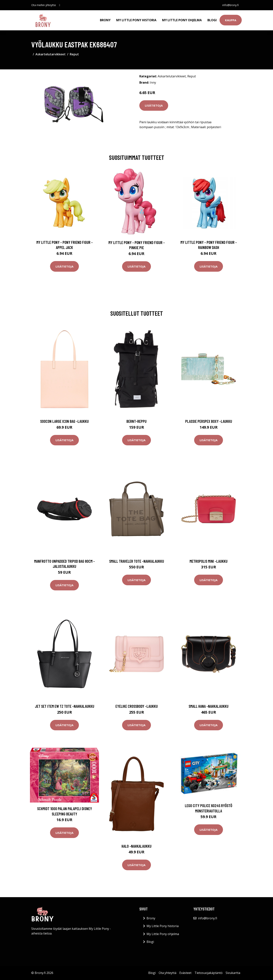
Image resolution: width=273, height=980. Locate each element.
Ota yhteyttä (167, 973)
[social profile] (60, 5)
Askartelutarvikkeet (51, 54)
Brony (105, 20)
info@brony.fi (231, 5)
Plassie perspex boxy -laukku (209, 421)
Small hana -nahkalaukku (209, 706)
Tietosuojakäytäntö (209, 973)
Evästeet (185, 973)
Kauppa (231, 20)
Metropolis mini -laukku (209, 561)
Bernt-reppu (136, 421)
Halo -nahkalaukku (136, 846)
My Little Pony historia (136, 20)
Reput (74, 54)
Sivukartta (233, 973)
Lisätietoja (154, 105)
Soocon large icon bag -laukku (64, 421)
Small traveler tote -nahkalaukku (137, 561)
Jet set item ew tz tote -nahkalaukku (65, 706)
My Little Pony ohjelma (182, 20)
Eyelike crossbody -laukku (137, 706)
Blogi (212, 20)
